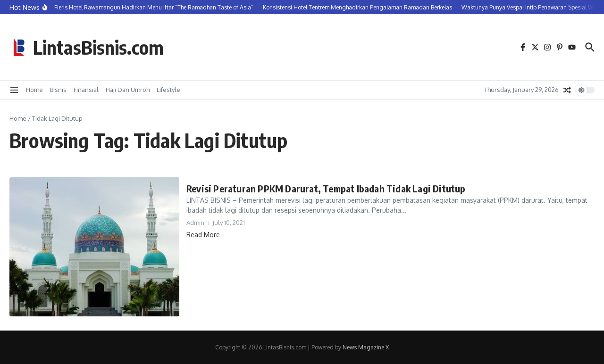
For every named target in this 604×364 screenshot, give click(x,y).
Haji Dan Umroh (128, 90)
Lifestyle (168, 90)
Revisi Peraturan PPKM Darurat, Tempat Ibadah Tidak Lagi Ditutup (326, 188)
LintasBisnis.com (98, 47)
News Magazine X (366, 347)
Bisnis (58, 90)
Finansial (86, 90)
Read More (203, 235)
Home (34, 90)
